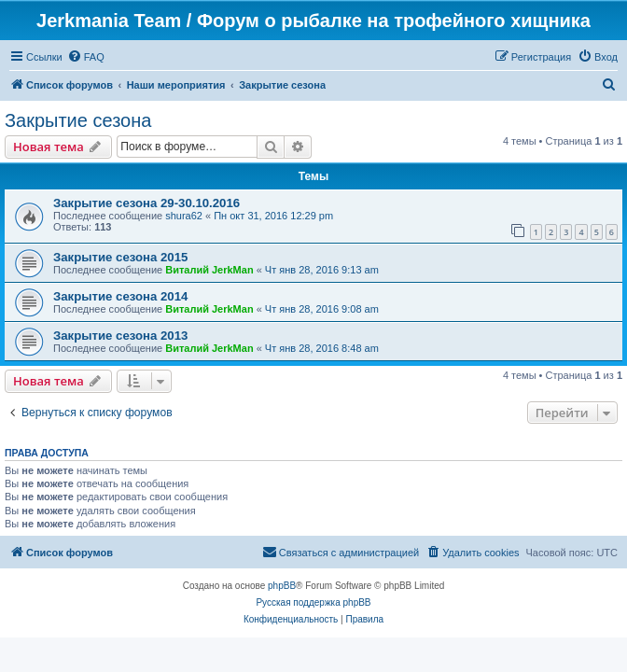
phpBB (282, 586)
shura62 (184, 216)
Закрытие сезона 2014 (120, 296)
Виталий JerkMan (209, 270)
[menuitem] (86, 57)
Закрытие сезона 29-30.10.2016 (146, 203)
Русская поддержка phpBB (313, 602)
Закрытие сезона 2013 (120, 336)
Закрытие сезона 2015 (120, 257)
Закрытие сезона (78, 120)
